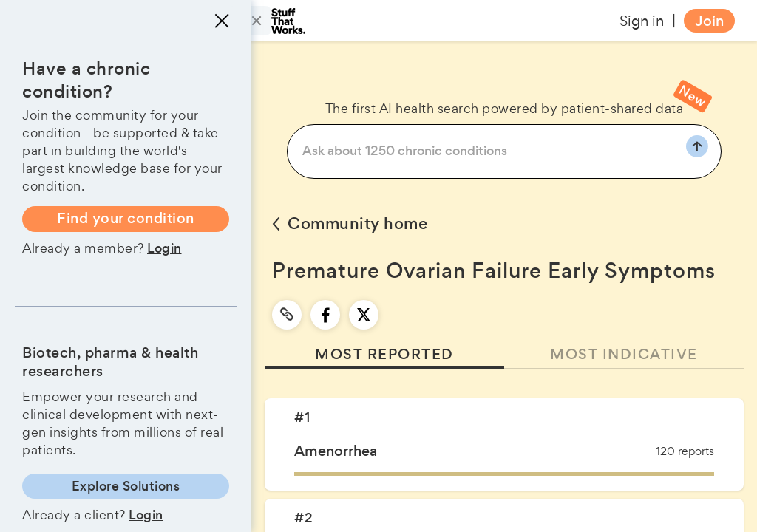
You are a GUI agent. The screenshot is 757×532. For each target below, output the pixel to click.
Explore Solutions (126, 486)
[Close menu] (222, 21)
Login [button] (164, 248)
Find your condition (126, 218)
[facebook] (326, 315)
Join (709, 21)
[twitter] (364, 315)
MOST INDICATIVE (624, 354)
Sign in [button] (642, 21)
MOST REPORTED (384, 354)
